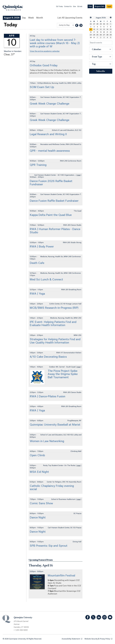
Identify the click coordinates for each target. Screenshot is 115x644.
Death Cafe (37, 263)
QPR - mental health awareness (50, 151)
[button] (91, 18)
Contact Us (68, 7)
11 (97, 29)
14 (107, 29)
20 (104, 32)
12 (101, 29)
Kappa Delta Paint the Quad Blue (51, 215)
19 (101, 32)
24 (94, 35)
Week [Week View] (31, 18)
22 (111, 32)
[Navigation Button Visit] (90, 6)
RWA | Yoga (37, 294)
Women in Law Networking (47, 441)
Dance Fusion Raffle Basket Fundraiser (54, 201)
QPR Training (38, 165)
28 (97, 24)
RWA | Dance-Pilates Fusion (48, 397)
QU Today (59, 7)
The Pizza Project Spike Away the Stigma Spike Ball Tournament (63, 374)
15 (111, 29)
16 (91, 32)
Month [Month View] (40, 18)
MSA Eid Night (39, 472)
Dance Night (38, 518)
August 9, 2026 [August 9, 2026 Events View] (12, 18)
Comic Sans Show (41, 503)
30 (104, 24)
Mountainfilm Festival (61, 576)
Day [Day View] (24, 18)
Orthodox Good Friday (44, 66)
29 (101, 24)
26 (91, 24)
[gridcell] (91, 29)
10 (94, 29)
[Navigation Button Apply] (109, 6)
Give (74, 7)
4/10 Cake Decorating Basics (48, 357)
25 (97, 35)
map (79, 175)
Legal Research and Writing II (48, 134)
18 (97, 32)
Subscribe (101, 71)
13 (104, 29)
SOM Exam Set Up (42, 87)
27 (94, 24)
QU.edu (80, 7)
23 (91, 35)
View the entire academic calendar (45, 51)
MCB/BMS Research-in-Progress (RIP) (54, 308)
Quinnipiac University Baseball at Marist (55, 425)
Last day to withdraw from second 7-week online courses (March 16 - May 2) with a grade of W (55, 43)
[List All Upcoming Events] (70, 18)
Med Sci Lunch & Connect (46, 280)
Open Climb (37, 455)
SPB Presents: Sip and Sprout (49, 546)
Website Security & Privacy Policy (98, 639)
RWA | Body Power (42, 247)
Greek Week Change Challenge (50, 104)
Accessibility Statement (72, 639)
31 (107, 24)
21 (107, 32)
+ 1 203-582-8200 (21, 630)
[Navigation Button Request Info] (100, 6)
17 (94, 32)
